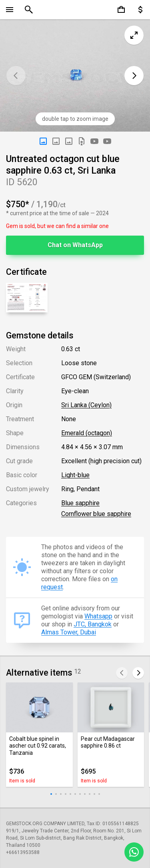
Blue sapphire (80, 503)
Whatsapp (98, 616)
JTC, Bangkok (93, 624)
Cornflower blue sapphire (96, 514)
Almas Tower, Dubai (69, 632)
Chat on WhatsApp (75, 245)
